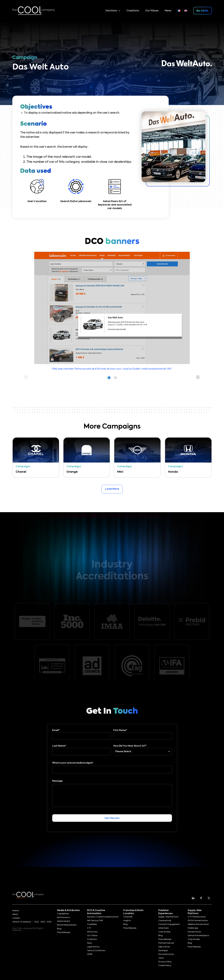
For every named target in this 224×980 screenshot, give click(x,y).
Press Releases (64, 933)
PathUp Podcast (166, 943)
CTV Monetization (197, 917)
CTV (89, 928)
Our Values (152, 11)
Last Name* (82, 749)
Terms (161, 958)
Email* (82, 733)
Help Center (164, 947)
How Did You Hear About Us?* (143, 749)
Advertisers (164, 928)
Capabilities (63, 914)
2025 (49, 922)
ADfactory (92, 932)
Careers (16, 918)
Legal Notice (93, 947)
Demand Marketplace (198, 936)
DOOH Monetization (198, 921)
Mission (16, 911)
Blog (59, 929)
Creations (133, 11)
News (168, 11)
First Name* (143, 733)
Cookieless (92, 924)
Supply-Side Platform (168, 917)
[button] (109, 378)
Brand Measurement (67, 925)
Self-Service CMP (95, 921)
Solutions (111, 11)
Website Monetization (198, 924)
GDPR (90, 954)
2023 (43, 922)
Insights (127, 921)
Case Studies (164, 932)
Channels (128, 917)
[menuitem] (180, 11)
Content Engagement (169, 924)
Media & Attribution (68, 910)
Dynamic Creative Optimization (103, 917)
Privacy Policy (165, 962)
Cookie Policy (165, 966)
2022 (37, 922)
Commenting (165, 921)
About (15, 914)
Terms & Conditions (96, 951)
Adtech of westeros (22, 922)
